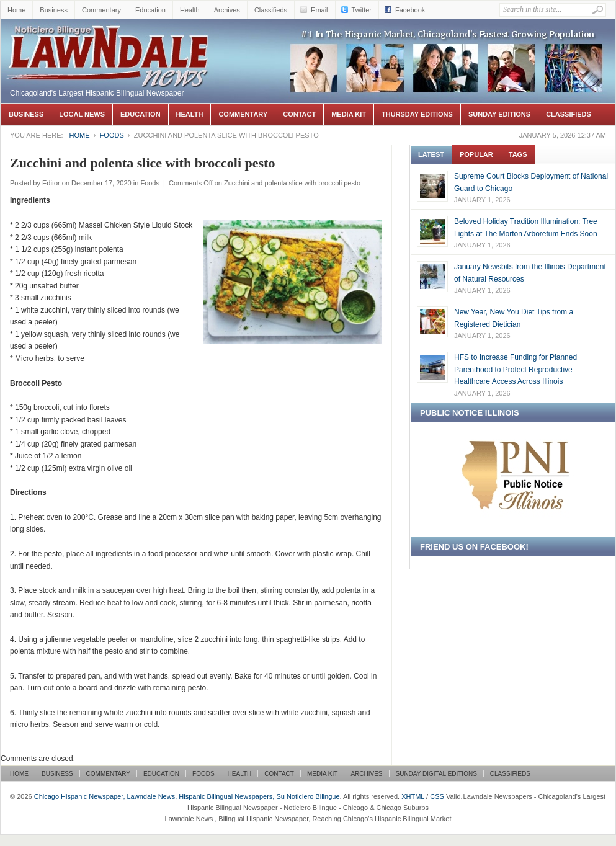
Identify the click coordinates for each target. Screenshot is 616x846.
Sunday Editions (499, 114)
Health (190, 10)
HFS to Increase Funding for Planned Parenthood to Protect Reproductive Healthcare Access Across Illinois (516, 369)
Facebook (410, 10)
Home (16, 10)
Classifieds (271, 10)
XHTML (413, 796)
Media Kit (349, 114)
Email (319, 10)
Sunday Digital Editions (436, 774)
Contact (299, 114)
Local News (82, 114)
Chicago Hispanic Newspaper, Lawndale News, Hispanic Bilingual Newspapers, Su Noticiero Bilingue (109, 38)
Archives (227, 10)
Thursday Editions (417, 114)
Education (150, 10)
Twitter (362, 10)
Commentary (101, 10)
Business (54, 10)
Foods (112, 135)
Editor (51, 183)
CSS (437, 796)
